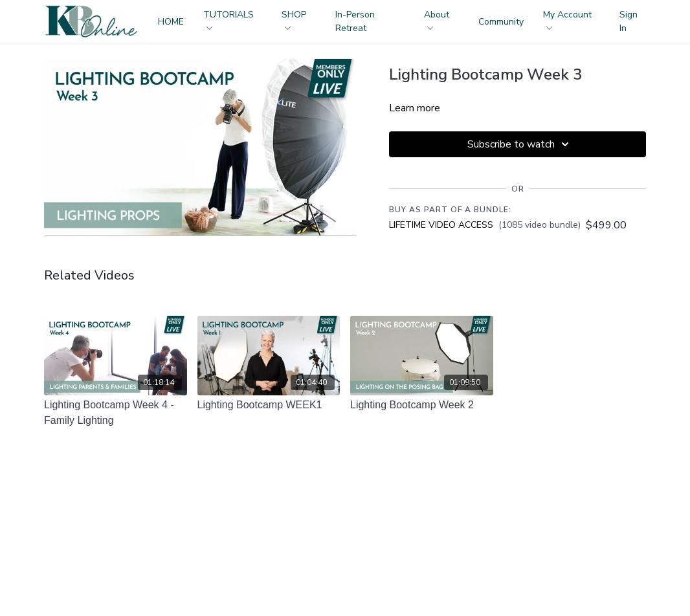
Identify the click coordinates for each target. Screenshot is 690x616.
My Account (567, 19)
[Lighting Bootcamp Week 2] (422, 405)
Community (501, 22)
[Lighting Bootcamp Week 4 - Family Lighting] (116, 413)
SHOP (294, 19)
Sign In (629, 21)
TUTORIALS (228, 19)
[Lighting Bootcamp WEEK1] (269, 405)
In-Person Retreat (355, 21)
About (437, 19)
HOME (171, 22)
